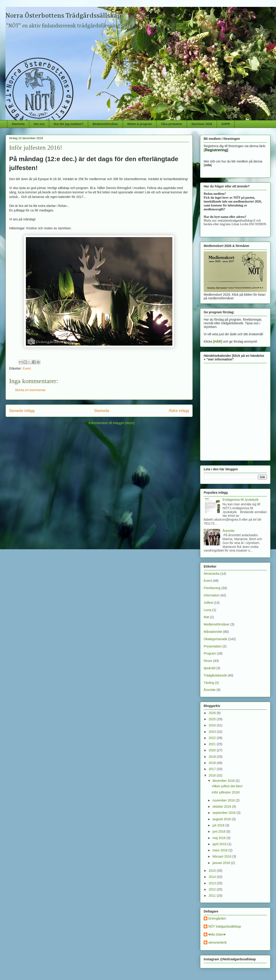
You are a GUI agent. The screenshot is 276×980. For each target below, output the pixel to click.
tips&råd (210, 668)
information (212, 595)
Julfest (208, 603)
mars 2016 (220, 850)
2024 (213, 725)
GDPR (226, 124)
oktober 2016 (222, 807)
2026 (213, 713)
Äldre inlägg (179, 411)
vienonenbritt (217, 942)
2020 (213, 750)
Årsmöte (229, 531)
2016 (213, 775)
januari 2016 (222, 863)
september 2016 (224, 813)
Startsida (18, 124)
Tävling (209, 683)
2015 (213, 871)
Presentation (213, 646)
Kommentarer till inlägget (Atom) (112, 423)
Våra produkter (172, 124)
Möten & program (140, 124)
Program (210, 653)
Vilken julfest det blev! (227, 786)
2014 (213, 877)
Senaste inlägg (22, 411)
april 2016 (220, 844)
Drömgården (217, 918)
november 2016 (224, 800)
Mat (206, 617)
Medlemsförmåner (105, 124)
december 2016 (224, 781)
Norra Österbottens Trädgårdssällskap (63, 16)
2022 (213, 738)
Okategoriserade (216, 639)
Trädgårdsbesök (215, 675)
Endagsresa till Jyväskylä (241, 500)
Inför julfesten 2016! (226, 792)
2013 (213, 883)
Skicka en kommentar (30, 390)
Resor (208, 661)
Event (27, 368)
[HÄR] (218, 341)
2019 (213, 757)
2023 (213, 732)
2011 (213, 896)
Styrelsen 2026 (202, 124)
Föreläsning (212, 588)
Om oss (39, 124)
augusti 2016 (222, 819)
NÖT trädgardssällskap (225, 926)
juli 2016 (219, 825)
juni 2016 (219, 831)
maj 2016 (219, 838)
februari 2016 (222, 856)
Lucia (207, 610)
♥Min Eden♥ (217, 934)
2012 (213, 889)
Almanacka (212, 574)
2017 (213, 769)
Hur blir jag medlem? (69, 124)
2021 (213, 744)
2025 (213, 719)
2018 (213, 763)
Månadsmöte (213, 632)
